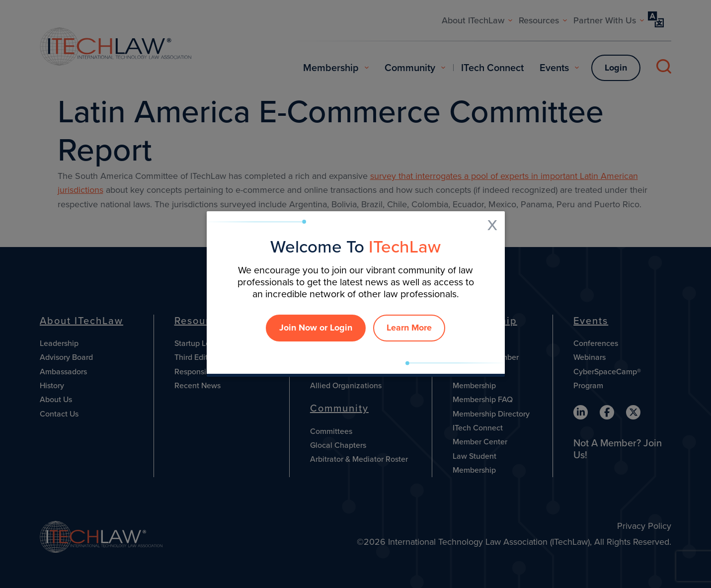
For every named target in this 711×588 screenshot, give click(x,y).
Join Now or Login (316, 328)
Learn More (409, 328)
